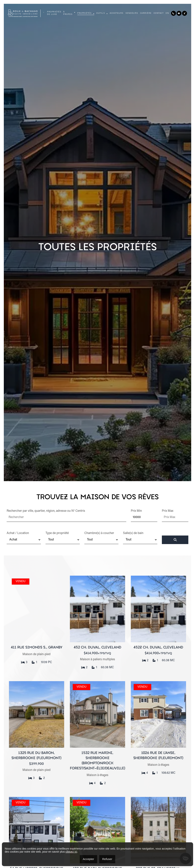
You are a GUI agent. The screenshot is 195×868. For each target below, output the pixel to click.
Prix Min (136, 511)
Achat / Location (18, 533)
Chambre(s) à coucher (99, 533)
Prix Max (168, 511)
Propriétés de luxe (54, 13)
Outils (101, 13)
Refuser (107, 859)
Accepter (88, 859)
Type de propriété (57, 533)
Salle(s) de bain (133, 533)
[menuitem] (167, 13)
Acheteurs (117, 13)
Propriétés (84, 13)
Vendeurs (132, 13)
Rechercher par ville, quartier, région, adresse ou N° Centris (46, 511)
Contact (159, 13)
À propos (68, 13)
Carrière (146, 13)
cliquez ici (71, 852)
